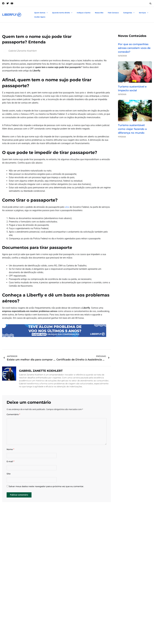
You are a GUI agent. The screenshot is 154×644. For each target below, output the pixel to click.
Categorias (129, 13)
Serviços (144, 13)
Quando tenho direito (62, 13)
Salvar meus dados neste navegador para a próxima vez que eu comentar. (46, 491)
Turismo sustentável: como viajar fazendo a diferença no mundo (132, 129)
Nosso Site (99, 13)
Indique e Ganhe (84, 13)
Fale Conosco (113, 13)
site (67, 207)
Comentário (13, 414)
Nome (10, 452)
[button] (150, 4)
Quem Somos (41, 13)
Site (9, 478)
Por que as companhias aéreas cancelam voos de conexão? (134, 48)
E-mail (10, 465)
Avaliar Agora (40, 17)
